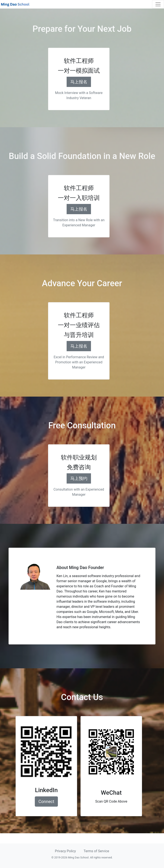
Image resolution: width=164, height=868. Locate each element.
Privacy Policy (65, 851)
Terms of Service (96, 851)
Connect (46, 802)
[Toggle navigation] (158, 4)
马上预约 (79, 478)
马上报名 (79, 82)
